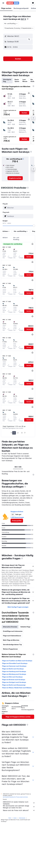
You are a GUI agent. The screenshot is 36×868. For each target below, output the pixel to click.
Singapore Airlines (17, 558)
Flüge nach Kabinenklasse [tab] (12, 682)
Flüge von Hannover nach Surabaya (14, 712)
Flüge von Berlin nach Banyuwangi (14, 731)
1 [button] (14, 433)
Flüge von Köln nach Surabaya (12, 723)
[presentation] (28, 19)
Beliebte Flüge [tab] (25, 673)
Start (10, 862)
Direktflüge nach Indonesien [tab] (13, 677)
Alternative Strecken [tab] (10, 673)
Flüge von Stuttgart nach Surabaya (14, 728)
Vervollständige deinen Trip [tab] (12, 691)
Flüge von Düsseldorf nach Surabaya (15, 710)
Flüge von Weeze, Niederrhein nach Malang (17, 734)
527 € (23, 19)
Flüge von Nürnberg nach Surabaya (14, 720)
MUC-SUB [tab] (18, 467)
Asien (15, 862)
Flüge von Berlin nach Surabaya (13, 715)
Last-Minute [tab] (25, 80)
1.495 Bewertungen (17, 564)
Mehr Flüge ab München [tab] (11, 686)
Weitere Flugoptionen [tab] (10, 695)
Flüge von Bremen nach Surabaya (14, 726)
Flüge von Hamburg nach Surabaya (14, 718)
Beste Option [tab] (17, 80)
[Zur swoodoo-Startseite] (13, 3)
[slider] (34, 226)
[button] (3, 3)
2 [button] (18, 433)
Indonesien (22, 862)
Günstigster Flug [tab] (7, 80)
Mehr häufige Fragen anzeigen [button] (18, 653)
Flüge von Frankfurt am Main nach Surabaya (17, 707)
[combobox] (11, 24)
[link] (15, 178)
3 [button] (22, 433)
